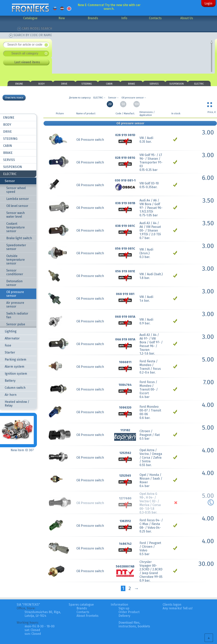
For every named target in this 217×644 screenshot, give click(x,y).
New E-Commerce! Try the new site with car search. (109, 7)
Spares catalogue (81, 605)
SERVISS (154, 84)
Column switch (15, 388)
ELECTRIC (199, 84)
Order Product (129, 612)
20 (110, 104)
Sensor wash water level (15, 215)
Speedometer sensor (16, 247)
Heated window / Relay (17, 404)
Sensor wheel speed (16, 190)
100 (137, 104)
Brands (93, 18)
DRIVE (64, 84)
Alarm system (15, 367)
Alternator (12, 338)
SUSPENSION (176, 84)
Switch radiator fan (17, 315)
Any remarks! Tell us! (178, 608)
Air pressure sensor (15, 305)
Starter (10, 352)
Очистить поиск (14, 98)
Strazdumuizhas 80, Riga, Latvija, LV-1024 (43, 614)
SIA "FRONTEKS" (28, 605)
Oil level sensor (17, 206)
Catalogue (30, 18)
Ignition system (16, 374)
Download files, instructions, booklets (134, 624)
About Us (187, 18)
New (62, 18)
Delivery (124, 616)
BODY (42, 84)
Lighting (11, 331)
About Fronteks (88, 616)
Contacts (155, 18)
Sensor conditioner (15, 272)
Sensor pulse (16, 324)
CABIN (109, 84)
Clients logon (172, 605)
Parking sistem (15, 359)
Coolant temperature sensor (15, 227)
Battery (10, 381)
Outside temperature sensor (15, 260)
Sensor (10, 181)
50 (123, 104)
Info (124, 18)
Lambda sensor (18, 199)
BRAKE (132, 84)
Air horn (11, 395)
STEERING (87, 84)
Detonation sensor (14, 283)
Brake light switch (19, 238)
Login (208, 3)
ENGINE (19, 84)
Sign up (124, 608)
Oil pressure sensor (15, 294)
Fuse (8, 345)
